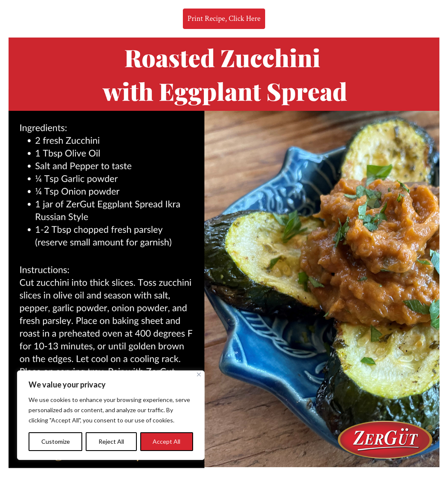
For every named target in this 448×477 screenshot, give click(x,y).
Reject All (111, 441)
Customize (56, 441)
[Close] (199, 374)
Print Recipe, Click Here (224, 19)
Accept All (166, 441)
